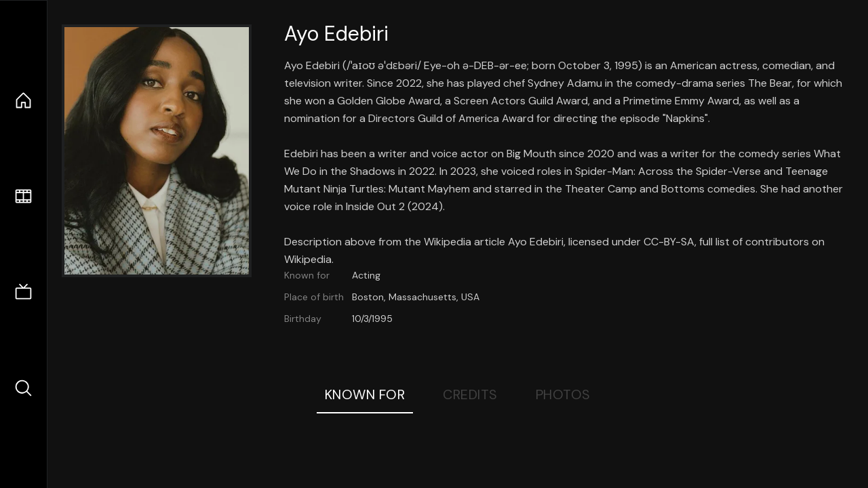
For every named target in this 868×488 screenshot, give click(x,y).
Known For (365, 394)
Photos (563, 394)
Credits (470, 394)
